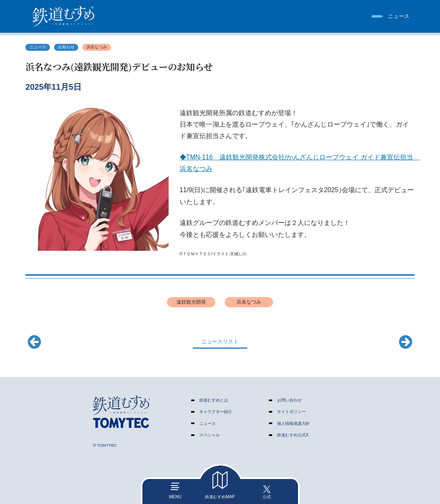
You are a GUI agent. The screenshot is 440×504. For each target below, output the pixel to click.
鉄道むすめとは (214, 400)
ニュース (38, 47)
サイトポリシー (291, 412)
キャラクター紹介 (216, 412)
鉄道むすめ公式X (293, 435)
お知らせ (66, 47)
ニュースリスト (220, 342)
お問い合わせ (289, 400)
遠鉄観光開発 (191, 302)
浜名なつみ (97, 47)
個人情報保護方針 (293, 423)
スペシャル (210, 435)
